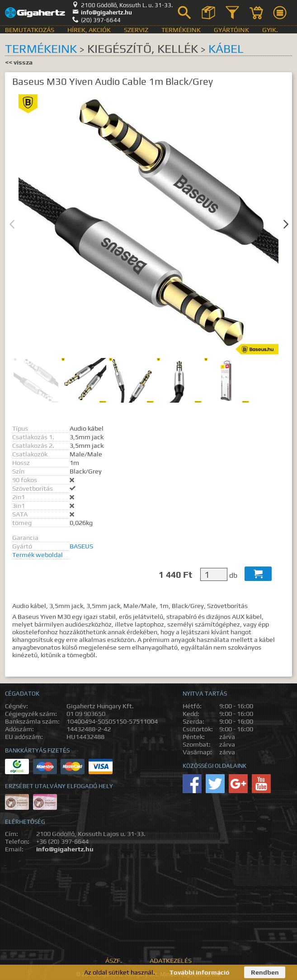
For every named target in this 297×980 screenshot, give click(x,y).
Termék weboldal (38, 555)
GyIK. (270, 30)
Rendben (265, 972)
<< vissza (19, 62)
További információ (200, 972)
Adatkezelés (171, 960)
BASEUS (81, 546)
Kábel (226, 49)
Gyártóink (231, 30)
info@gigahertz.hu (102, 12)
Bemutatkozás (30, 30)
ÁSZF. (114, 960)
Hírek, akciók (89, 30)
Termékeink (181, 30)
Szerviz (136, 30)
